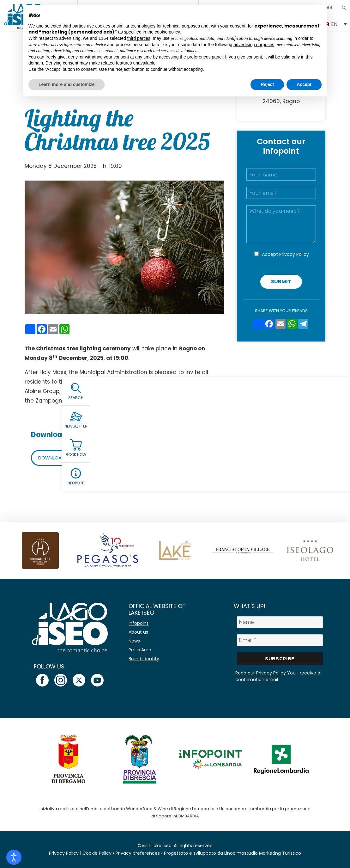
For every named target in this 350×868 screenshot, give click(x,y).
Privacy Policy (294, 254)
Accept (285, 254)
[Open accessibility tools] (14, 857)
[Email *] (280, 640)
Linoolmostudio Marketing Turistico (263, 853)
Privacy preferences (138, 853)
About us (138, 632)
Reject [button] (267, 84)
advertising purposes (254, 45)
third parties (139, 38)
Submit (281, 282)
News (134, 641)
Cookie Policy (97, 853)
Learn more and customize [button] (66, 84)
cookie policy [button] (167, 32)
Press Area (140, 650)
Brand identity (144, 659)
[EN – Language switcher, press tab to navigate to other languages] (335, 24)
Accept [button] (304, 84)
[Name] (280, 622)
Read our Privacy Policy (261, 673)
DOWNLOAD (53, 458)
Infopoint (139, 623)
